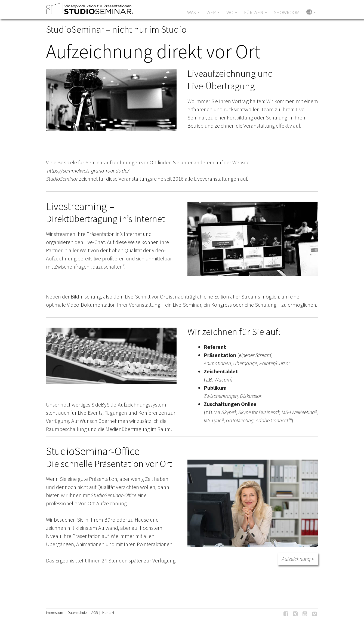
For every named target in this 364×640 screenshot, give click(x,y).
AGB (95, 613)
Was (192, 12)
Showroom (287, 12)
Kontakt (108, 613)
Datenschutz (77, 613)
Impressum (55, 613)
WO (230, 12)
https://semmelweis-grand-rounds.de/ (88, 170)
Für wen (254, 12)
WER (211, 12)
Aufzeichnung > (298, 559)
